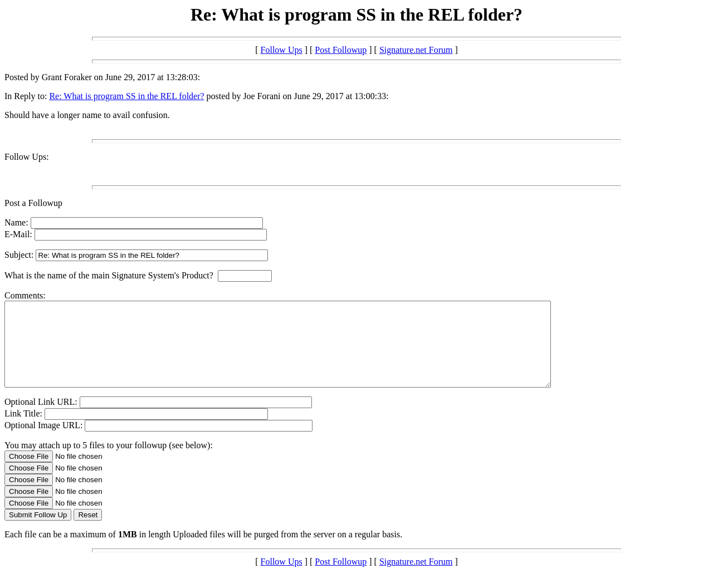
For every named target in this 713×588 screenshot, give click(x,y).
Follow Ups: (27, 157)
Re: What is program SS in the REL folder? (126, 96)
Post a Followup (33, 203)
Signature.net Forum (416, 50)
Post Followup (341, 50)
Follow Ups (282, 50)
